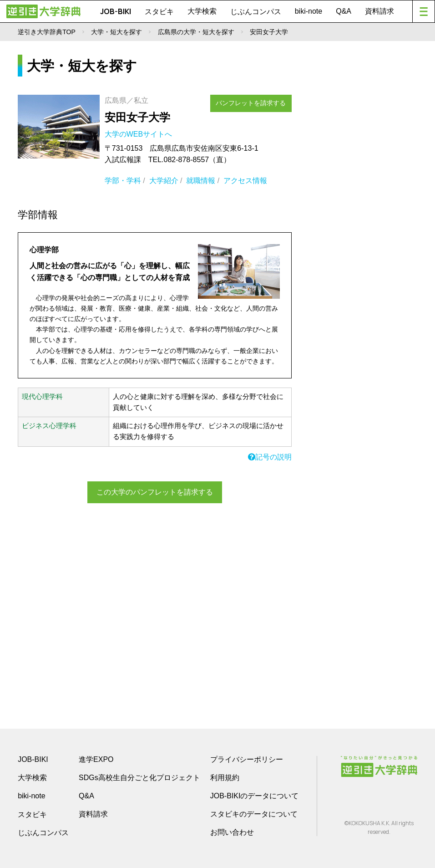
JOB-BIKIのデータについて (255, 796)
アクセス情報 (245, 181)
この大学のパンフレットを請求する (155, 492)
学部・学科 (123, 181)
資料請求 (379, 11)
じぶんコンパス (256, 11)
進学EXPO (96, 759)
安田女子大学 (137, 117)
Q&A (344, 11)
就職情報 (201, 181)
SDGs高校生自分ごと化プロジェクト (139, 778)
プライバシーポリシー (247, 759)
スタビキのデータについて (254, 814)
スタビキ (159, 11)
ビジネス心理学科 (49, 426)
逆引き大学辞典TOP (47, 32)
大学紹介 (164, 181)
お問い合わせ (232, 832)
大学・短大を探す (116, 32)
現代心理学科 (42, 397)
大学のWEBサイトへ (139, 134)
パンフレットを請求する (255, 101)
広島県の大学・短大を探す (196, 32)
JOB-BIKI (116, 11)
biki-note (309, 11)
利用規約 (225, 778)
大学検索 (202, 11)
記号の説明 (270, 457)
